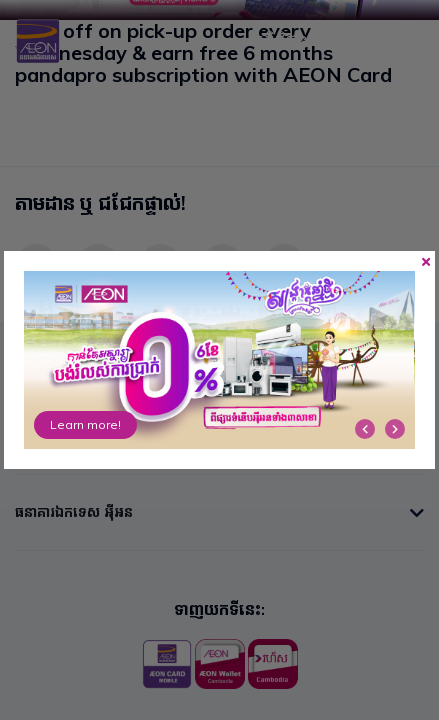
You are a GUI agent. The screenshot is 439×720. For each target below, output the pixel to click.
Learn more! (85, 424)
